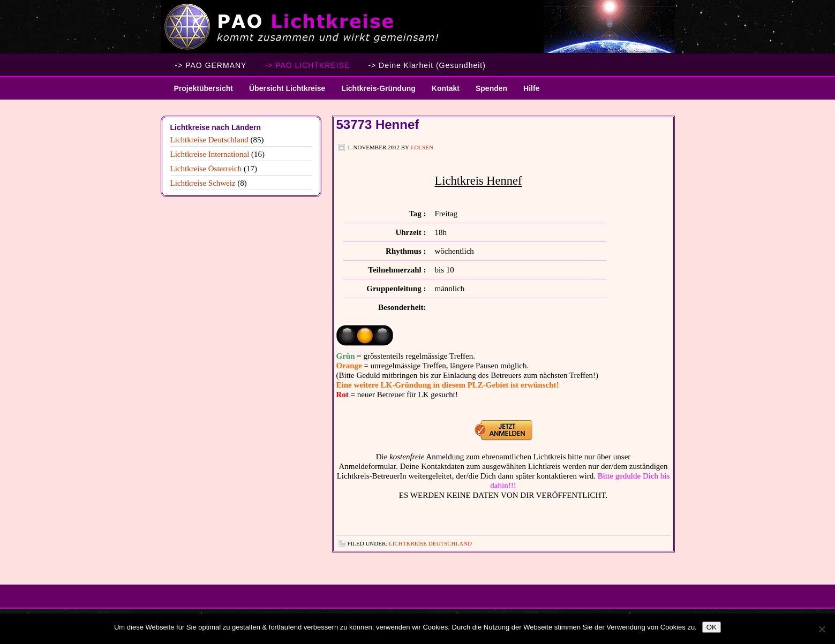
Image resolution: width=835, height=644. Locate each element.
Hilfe (531, 88)
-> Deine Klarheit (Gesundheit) (427, 65)
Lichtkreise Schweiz (203, 183)
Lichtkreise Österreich (206, 169)
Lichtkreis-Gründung (374, 92)
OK (712, 627)
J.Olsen (422, 147)
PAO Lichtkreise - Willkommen (418, 27)
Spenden (491, 88)
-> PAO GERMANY (211, 65)
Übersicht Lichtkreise (283, 92)
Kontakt (446, 88)
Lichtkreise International (210, 154)
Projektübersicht (200, 92)
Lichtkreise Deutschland (430, 543)
